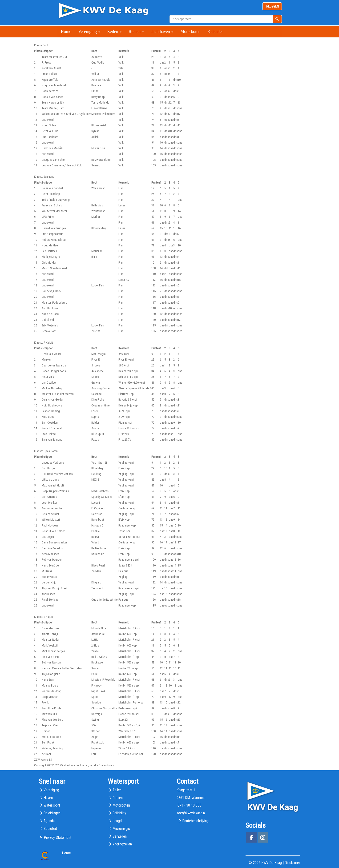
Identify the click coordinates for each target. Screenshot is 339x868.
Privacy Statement (58, 838)
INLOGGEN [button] (272, 6)
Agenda (49, 821)
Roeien (136, 32)
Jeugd (117, 821)
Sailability (119, 813)
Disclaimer (292, 863)
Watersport (52, 805)
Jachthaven (162, 32)
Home (66, 32)
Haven (48, 798)
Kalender (215, 32)
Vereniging (89, 32)
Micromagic (121, 829)
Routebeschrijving (195, 821)
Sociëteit (50, 829)
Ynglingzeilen (122, 844)
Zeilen (114, 32)
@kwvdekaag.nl (191, 813)
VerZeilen (120, 836)
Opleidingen (52, 813)
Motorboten (190, 32)
